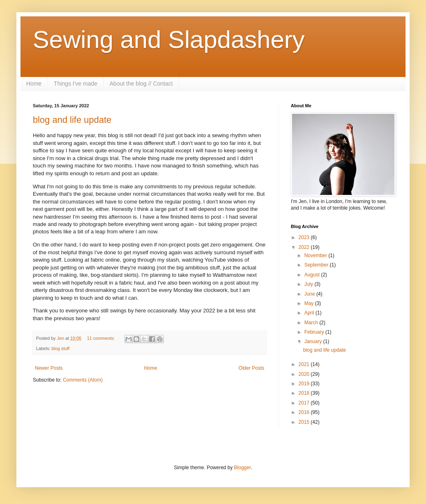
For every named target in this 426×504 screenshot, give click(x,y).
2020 (305, 374)
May (310, 303)
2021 (305, 364)
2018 (305, 393)
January (314, 341)
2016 (305, 412)
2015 (305, 422)
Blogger (242, 468)
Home (34, 84)
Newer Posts (49, 368)
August (313, 275)
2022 (305, 247)
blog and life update (72, 120)
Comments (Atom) (83, 380)
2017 (305, 403)
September (317, 265)
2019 (305, 384)
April (310, 313)
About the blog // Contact (141, 84)
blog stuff (61, 348)
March (312, 323)
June (310, 294)
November (316, 255)
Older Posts (251, 368)
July (309, 284)
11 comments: (101, 338)
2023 (305, 237)
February (315, 332)
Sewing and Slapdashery (169, 40)
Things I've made (75, 84)
